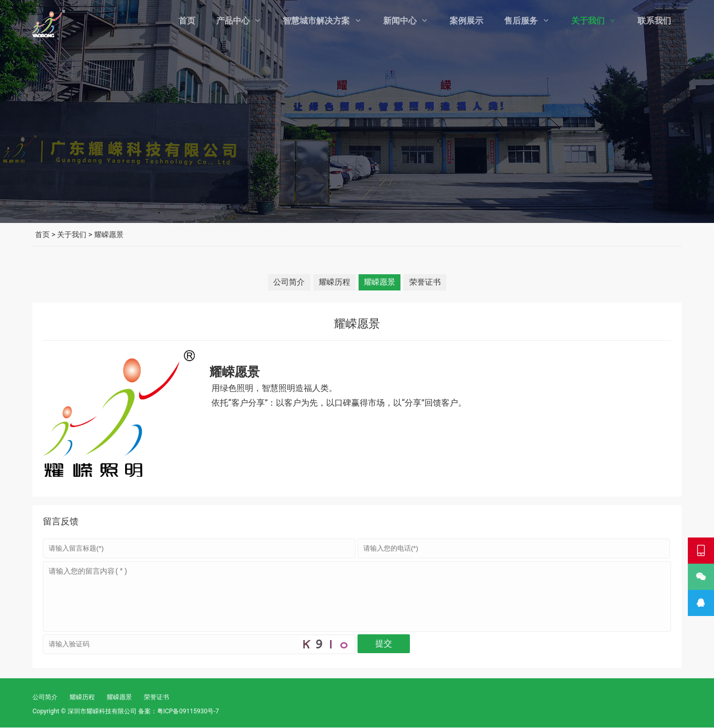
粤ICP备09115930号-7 (188, 712)
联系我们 (654, 21)
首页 (187, 21)
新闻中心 (400, 21)
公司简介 (285, 282)
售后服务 (521, 21)
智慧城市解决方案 (316, 21)
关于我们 (588, 21)
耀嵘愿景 (381, 282)
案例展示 (466, 21)
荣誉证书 (429, 282)
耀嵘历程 (333, 282)
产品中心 (233, 21)
